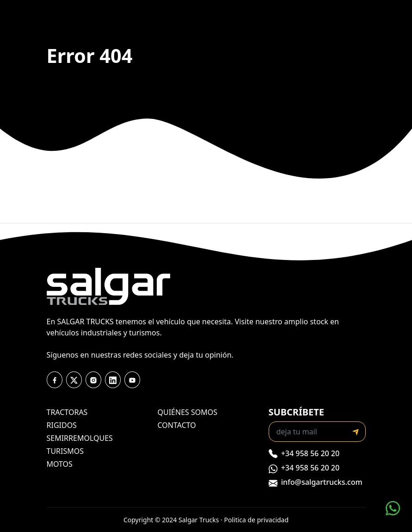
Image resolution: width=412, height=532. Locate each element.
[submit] (356, 432)
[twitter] (74, 380)
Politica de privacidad (257, 520)
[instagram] (93, 380)
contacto (177, 425)
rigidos (62, 425)
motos (60, 464)
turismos (65, 451)
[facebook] (55, 380)
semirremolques (80, 438)
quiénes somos (188, 412)
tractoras (67, 412)
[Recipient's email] (308, 432)
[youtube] (113, 380)
